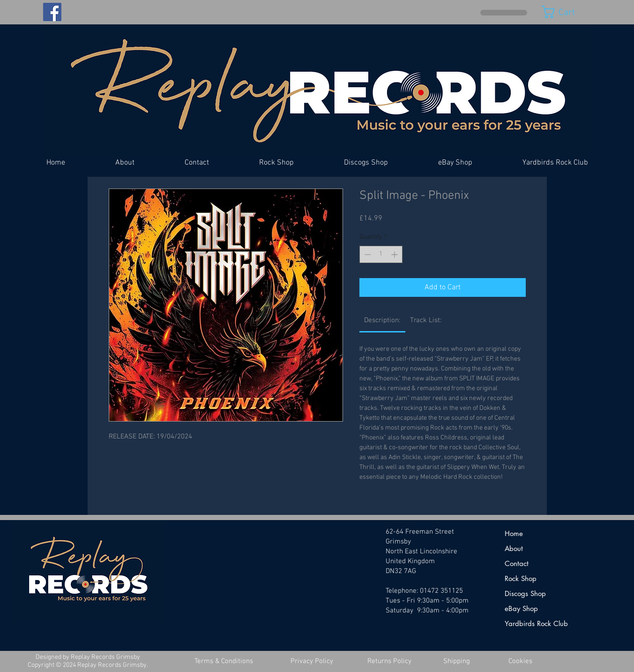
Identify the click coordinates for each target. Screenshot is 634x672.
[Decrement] (367, 254)
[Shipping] (457, 661)
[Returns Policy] (389, 661)
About (514, 548)
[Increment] (395, 254)
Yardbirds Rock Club (536, 623)
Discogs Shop (525, 593)
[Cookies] (521, 661)
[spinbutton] (381, 254)
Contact (517, 563)
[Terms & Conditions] (224, 661)
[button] (567, 12)
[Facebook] (52, 12)
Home (514, 533)
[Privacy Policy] (312, 661)
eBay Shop (521, 608)
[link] (382, 320)
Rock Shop (521, 578)
